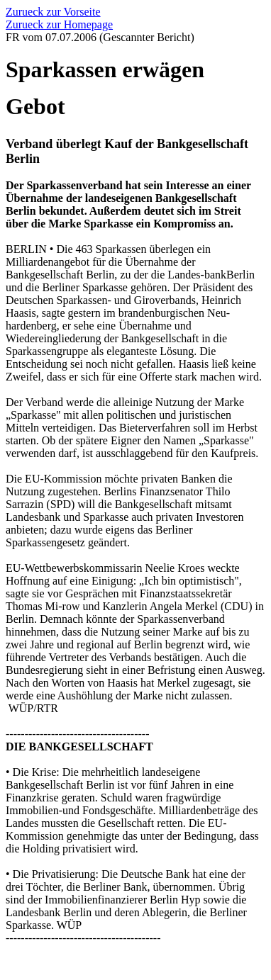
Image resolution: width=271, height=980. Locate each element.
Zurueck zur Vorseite (53, 12)
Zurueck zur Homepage (59, 24)
